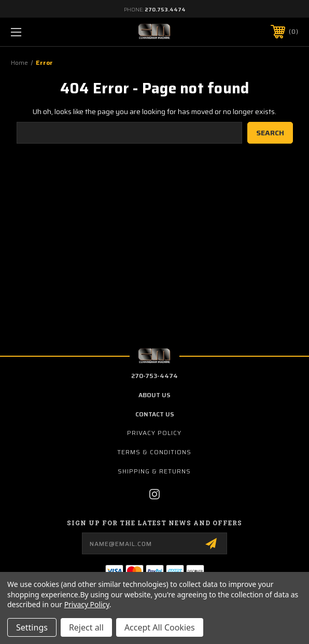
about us (154, 395)
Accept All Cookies (160, 627)
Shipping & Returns (154, 471)
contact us (155, 414)
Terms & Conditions (154, 452)
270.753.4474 (165, 10)
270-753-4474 (154, 376)
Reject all (86, 627)
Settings (32, 627)
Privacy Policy (154, 433)
